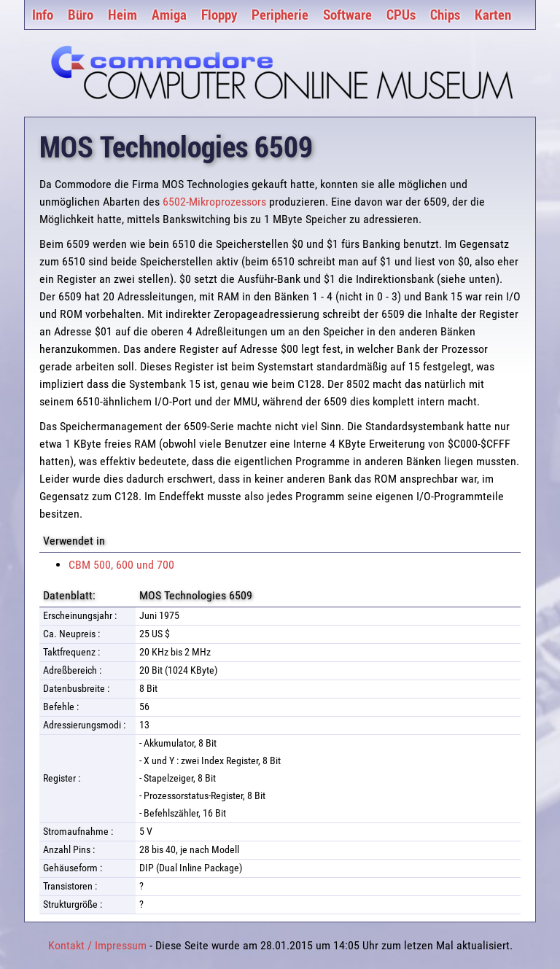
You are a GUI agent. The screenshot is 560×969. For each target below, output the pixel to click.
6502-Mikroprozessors (214, 202)
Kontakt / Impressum (97, 945)
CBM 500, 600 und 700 (121, 565)
